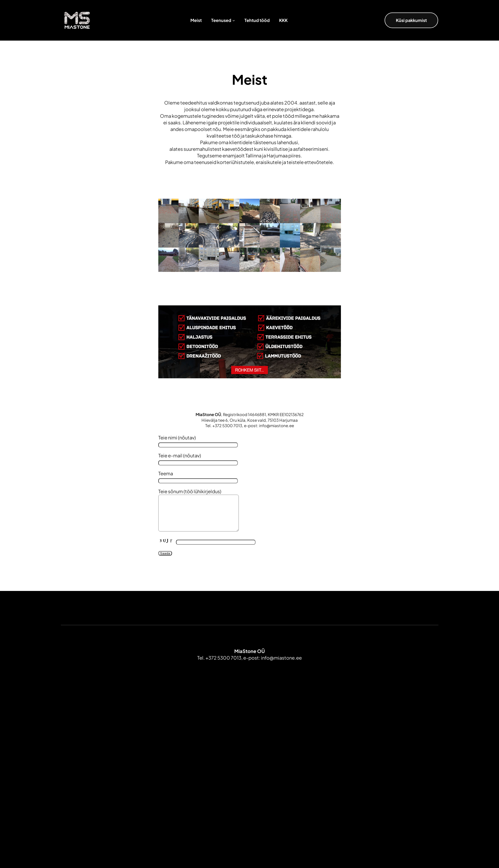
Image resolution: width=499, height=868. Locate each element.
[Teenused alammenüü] (234, 20)
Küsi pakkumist (411, 20)
